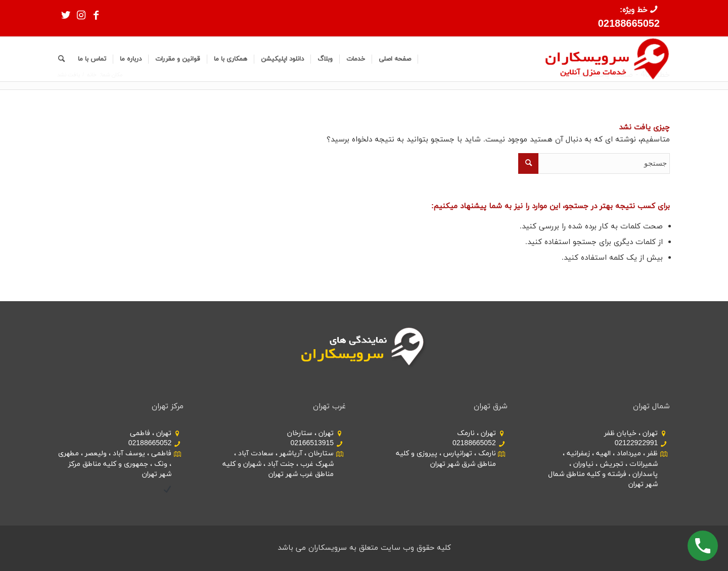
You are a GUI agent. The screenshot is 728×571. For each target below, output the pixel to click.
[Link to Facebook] (96, 15)
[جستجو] (61, 59)
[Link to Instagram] (81, 15)
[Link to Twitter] (66, 15)
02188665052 (629, 24)
